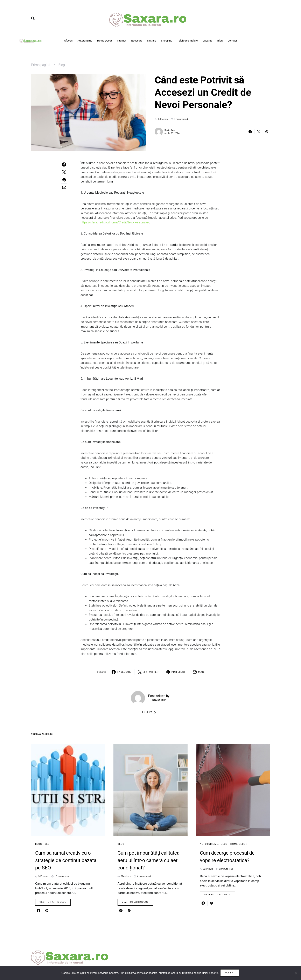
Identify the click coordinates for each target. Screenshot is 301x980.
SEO (47, 844)
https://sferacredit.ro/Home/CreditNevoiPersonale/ (115, 222)
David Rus (170, 130)
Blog (62, 65)
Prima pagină (41, 65)
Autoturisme (209, 844)
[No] (296, 973)
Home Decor (239, 844)
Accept (230, 973)
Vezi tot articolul (53, 902)
